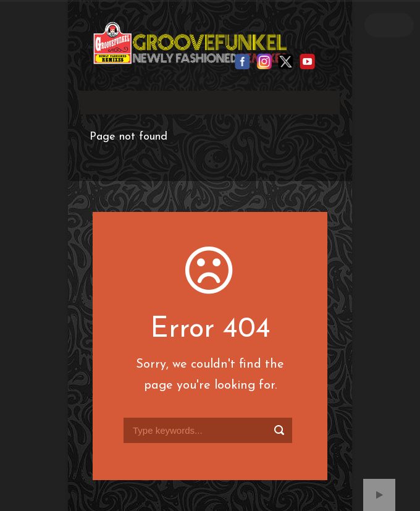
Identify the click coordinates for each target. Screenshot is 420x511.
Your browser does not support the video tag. (210, 100)
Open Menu (389, 25)
